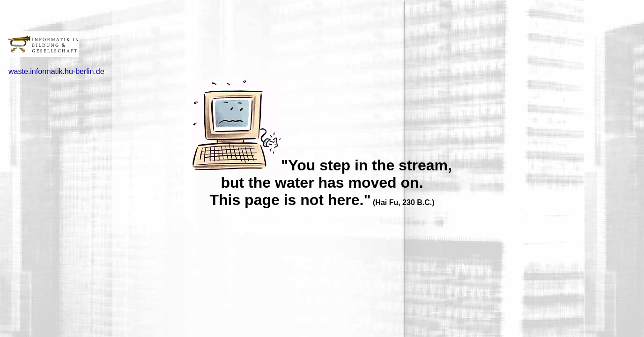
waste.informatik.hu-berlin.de (56, 71)
